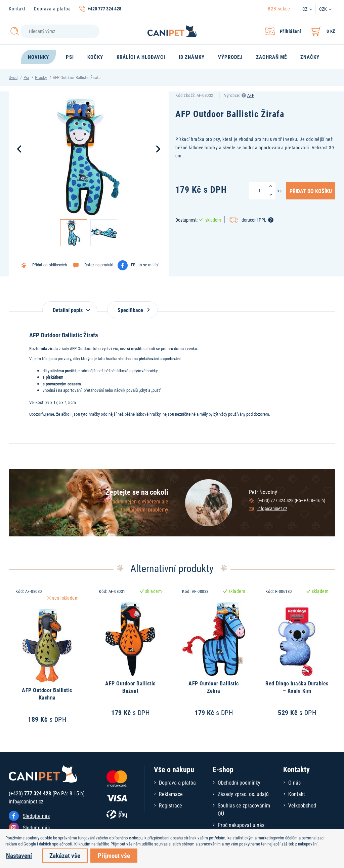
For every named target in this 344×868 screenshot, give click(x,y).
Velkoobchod (302, 805)
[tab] (70, 307)
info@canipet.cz (272, 508)
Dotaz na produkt (99, 265)
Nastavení (19, 855)
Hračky (41, 77)
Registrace (170, 805)
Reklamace (171, 794)
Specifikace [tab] (132, 310)
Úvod (13, 77)
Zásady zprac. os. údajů (243, 794)
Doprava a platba (52, 9)
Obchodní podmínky (239, 782)
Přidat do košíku (311, 191)
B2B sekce (279, 9)
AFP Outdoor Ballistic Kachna (47, 694)
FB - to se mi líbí (145, 265)
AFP (251, 95)
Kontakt (17, 9)
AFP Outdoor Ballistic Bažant (130, 687)
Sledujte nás (36, 816)
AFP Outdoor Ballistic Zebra (214, 687)
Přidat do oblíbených (50, 265)
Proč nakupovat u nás (241, 825)
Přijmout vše (114, 855)
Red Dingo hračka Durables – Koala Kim (297, 687)
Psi (26, 77)
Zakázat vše (65, 855)
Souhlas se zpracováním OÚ (244, 809)
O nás (294, 782)
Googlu (30, 844)
